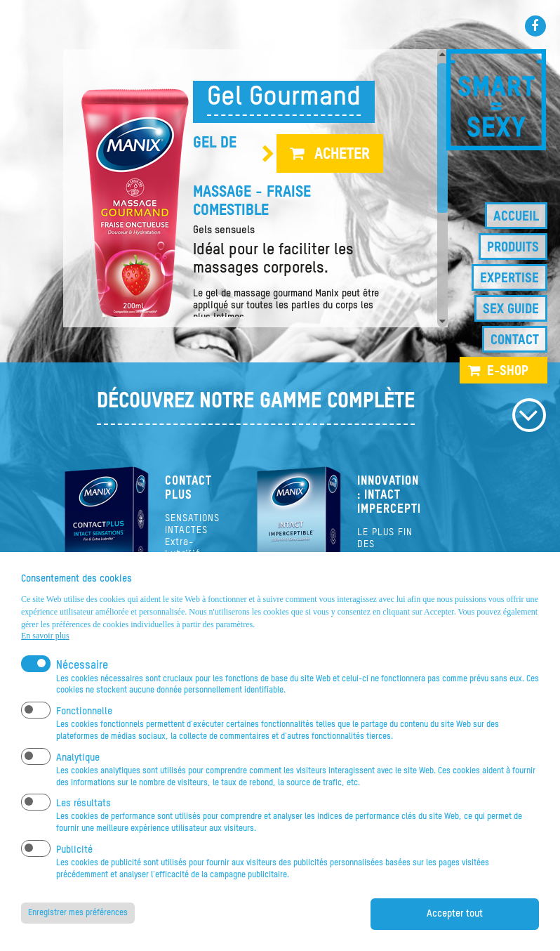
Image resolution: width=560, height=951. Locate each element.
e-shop (508, 371)
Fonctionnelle (84, 711)
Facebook (535, 26)
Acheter (342, 155)
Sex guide (511, 309)
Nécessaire (82, 666)
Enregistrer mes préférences (78, 913)
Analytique (78, 758)
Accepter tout (455, 914)
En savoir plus (45, 636)
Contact (515, 340)
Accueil (516, 217)
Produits (513, 248)
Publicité (74, 850)
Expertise (509, 278)
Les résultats (84, 804)
